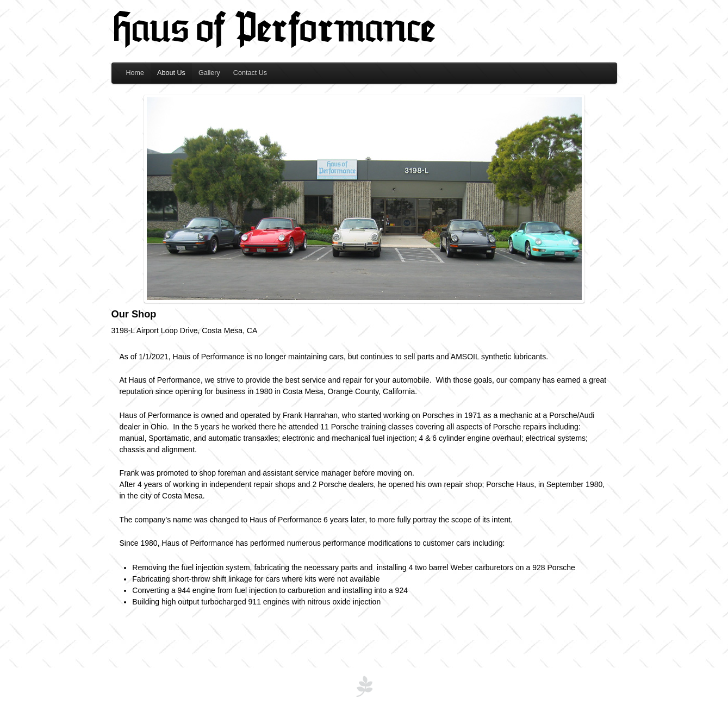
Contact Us (250, 73)
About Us (171, 73)
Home (135, 73)
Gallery (209, 73)
